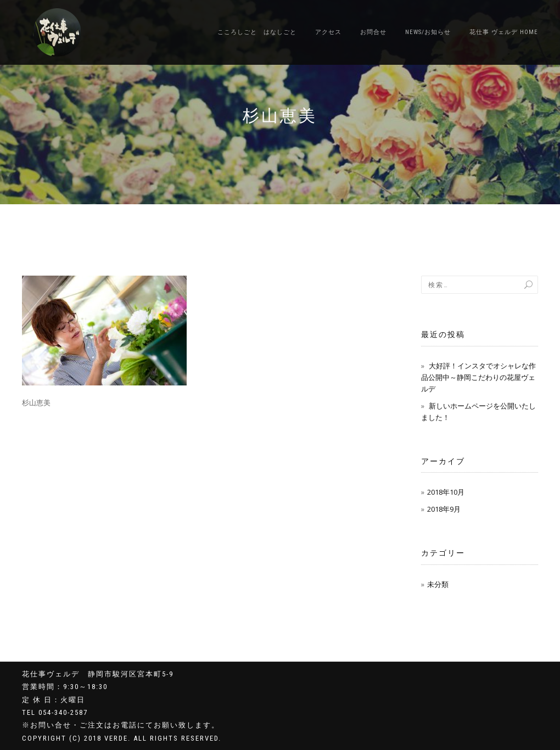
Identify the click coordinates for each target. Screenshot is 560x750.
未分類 (438, 584)
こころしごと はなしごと (257, 32)
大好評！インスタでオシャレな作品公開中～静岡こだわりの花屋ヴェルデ (478, 377)
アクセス (328, 32)
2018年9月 (444, 509)
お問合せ (373, 32)
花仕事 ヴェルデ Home (504, 32)
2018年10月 (446, 492)
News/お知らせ (428, 32)
